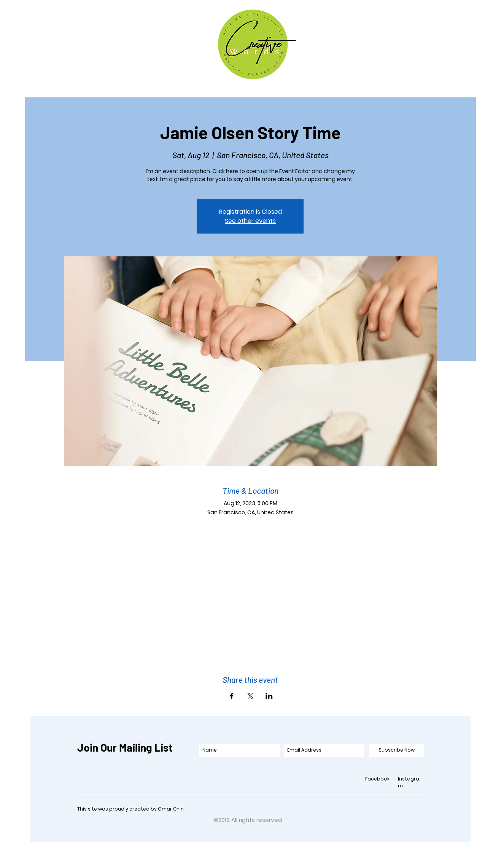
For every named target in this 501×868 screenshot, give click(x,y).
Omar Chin (171, 809)
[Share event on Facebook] (232, 696)
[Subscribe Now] (397, 750)
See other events (250, 221)
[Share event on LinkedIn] (269, 696)
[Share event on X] (250, 696)
